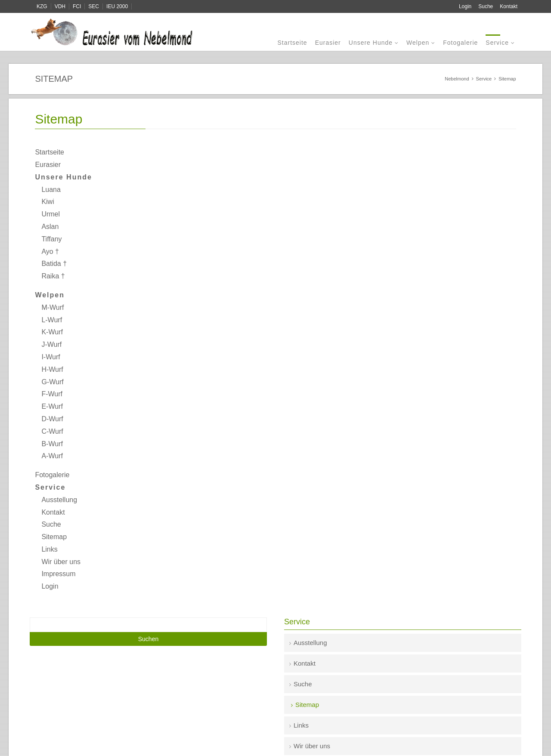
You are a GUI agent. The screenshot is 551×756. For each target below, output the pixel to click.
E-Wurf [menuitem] (52, 406)
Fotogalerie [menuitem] (460, 43)
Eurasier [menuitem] (328, 43)
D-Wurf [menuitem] (52, 419)
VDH (60, 6)
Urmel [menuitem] (51, 214)
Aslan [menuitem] (50, 227)
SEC (94, 6)
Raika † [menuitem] (53, 276)
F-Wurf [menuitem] (52, 394)
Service (484, 79)
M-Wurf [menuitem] (53, 307)
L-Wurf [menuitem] (52, 320)
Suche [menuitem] (486, 6)
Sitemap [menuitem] (54, 537)
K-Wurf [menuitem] (52, 332)
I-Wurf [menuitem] (51, 357)
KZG (42, 6)
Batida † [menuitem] (54, 264)
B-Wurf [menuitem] (52, 444)
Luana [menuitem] (51, 190)
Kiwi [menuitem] (48, 202)
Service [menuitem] (497, 43)
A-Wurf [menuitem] (52, 456)
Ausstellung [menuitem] (59, 500)
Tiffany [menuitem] (51, 239)
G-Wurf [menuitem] (52, 382)
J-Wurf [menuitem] (51, 344)
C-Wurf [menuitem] (52, 431)
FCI (77, 6)
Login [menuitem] (465, 6)
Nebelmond (457, 79)
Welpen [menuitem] (418, 43)
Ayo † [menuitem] (50, 251)
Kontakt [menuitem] (509, 6)
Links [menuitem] (49, 549)
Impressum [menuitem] (58, 574)
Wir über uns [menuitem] (61, 562)
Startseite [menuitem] (292, 43)
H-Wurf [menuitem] (52, 369)
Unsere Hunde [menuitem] (371, 43)
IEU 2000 (117, 6)
